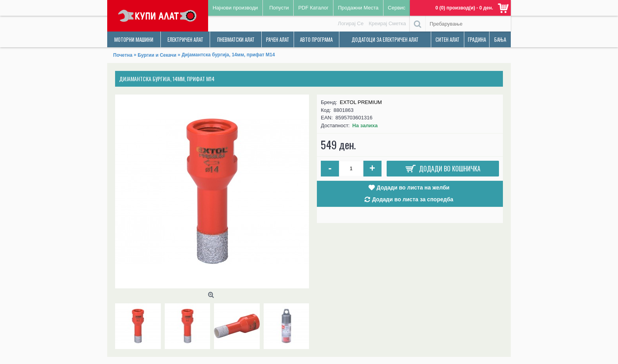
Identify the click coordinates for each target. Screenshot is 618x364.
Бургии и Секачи (157, 55)
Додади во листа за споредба (413, 199)
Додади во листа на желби (413, 188)
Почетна (123, 55)
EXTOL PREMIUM (361, 102)
